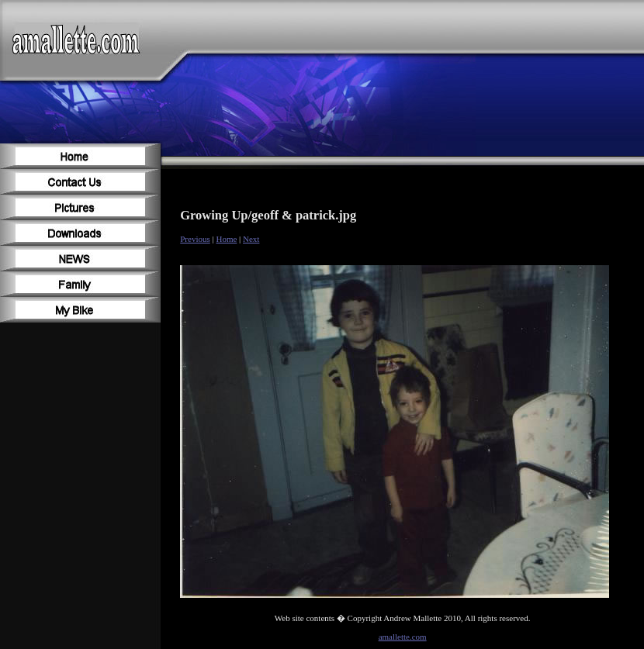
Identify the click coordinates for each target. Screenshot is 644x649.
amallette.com (403, 637)
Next (251, 239)
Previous (195, 239)
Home (226, 239)
